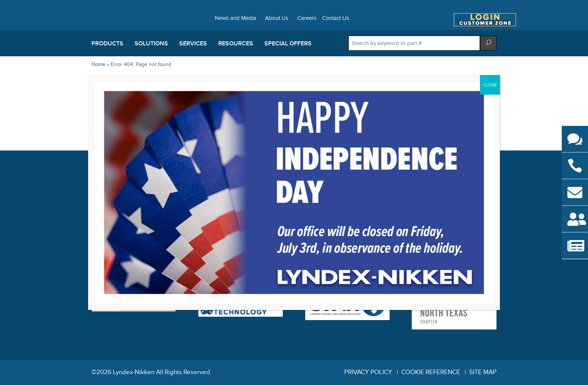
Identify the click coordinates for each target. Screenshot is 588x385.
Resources (236, 44)
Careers (307, 18)
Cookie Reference (431, 372)
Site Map (483, 372)
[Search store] (414, 43)
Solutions (151, 44)
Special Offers (288, 44)
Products (107, 44)
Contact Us (336, 18)
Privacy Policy (368, 372)
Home (98, 64)
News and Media (235, 18)
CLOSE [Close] (490, 85)
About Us (277, 18)
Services (193, 44)
